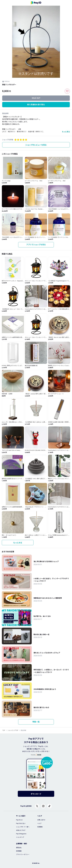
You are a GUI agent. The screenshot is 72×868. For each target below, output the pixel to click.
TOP (4, 730)
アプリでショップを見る (36, 245)
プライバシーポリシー (23, 854)
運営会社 (19, 848)
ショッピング (20, 837)
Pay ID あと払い (21, 823)
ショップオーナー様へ (23, 827)
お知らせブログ (21, 830)
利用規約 (40, 827)
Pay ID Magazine (21, 834)
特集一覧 (36, 722)
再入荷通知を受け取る (36, 105)
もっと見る (66, 132)
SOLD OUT (36, 98)
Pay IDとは (19, 820)
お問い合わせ (41, 820)
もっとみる (18, 543)
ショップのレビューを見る (36, 145)
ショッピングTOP (13, 730)
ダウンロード (36, 794)
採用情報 (19, 851)
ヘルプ (39, 823)
